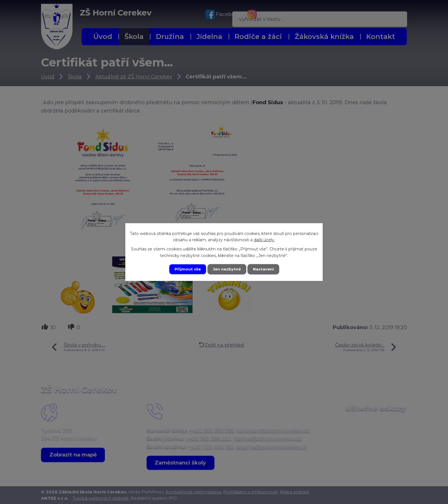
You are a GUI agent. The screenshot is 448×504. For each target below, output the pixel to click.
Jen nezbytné (227, 269)
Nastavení (265, 269)
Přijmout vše (186, 269)
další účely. (264, 240)
